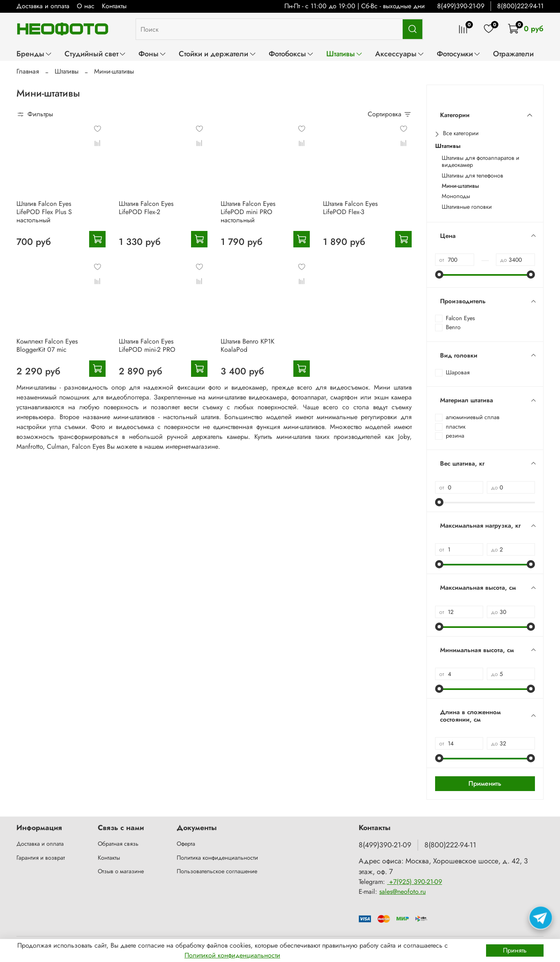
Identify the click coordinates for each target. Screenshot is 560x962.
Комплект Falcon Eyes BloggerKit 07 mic (47, 345)
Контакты (114, 6)
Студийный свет (95, 54)
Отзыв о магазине (121, 871)
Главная (28, 71)
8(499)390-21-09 (461, 6)
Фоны (152, 54)
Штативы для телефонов (472, 176)
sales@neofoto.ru (402, 892)
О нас (86, 6)
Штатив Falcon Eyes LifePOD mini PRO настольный (248, 212)
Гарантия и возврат (41, 858)
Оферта (186, 844)
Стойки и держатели (217, 54)
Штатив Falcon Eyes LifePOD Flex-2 (146, 208)
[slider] (439, 275)
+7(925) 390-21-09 (415, 882)
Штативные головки (467, 207)
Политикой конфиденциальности (232, 955)
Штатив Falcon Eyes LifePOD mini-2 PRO (147, 345)
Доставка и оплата (43, 6)
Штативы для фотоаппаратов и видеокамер (480, 162)
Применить (485, 783)
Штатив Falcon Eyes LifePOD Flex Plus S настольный (44, 212)
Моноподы (456, 196)
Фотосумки (459, 54)
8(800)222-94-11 (520, 6)
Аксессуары (400, 54)
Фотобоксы (291, 54)
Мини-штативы (460, 186)
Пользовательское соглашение (217, 871)
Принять (515, 950)
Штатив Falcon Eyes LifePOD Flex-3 (350, 208)
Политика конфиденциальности (217, 858)
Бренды (34, 54)
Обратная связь (118, 844)
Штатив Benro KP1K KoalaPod (248, 345)
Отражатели (513, 54)
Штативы (345, 54)
